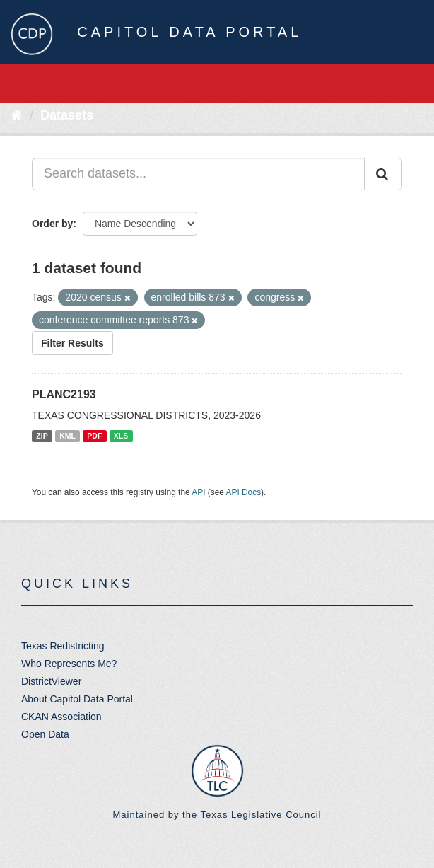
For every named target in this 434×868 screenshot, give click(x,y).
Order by (52, 224)
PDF (94, 436)
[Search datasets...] (198, 174)
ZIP (42, 436)
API (198, 492)
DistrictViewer (51, 681)
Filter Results (72, 343)
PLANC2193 (64, 394)
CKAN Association (61, 717)
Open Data (45, 734)
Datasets (67, 115)
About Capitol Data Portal (77, 699)
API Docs (244, 492)
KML (68, 436)
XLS (121, 436)
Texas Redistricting (63, 646)
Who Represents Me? (69, 664)
